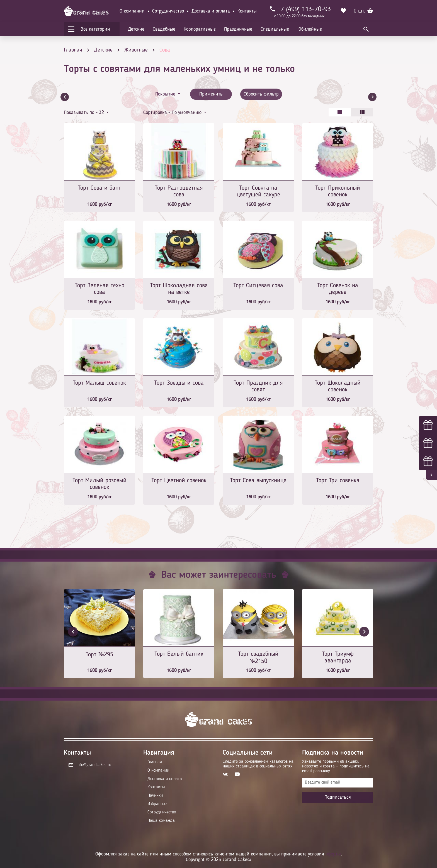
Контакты (247, 11)
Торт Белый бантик (179, 654)
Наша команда (161, 821)
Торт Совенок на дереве (338, 289)
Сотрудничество (168, 11)
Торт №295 (99, 655)
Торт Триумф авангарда (338, 657)
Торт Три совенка (338, 481)
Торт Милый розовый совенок (99, 484)
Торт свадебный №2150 (258, 658)
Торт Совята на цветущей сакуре (258, 191)
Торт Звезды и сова (179, 383)
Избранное (157, 804)
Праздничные (238, 29)
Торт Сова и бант (99, 188)
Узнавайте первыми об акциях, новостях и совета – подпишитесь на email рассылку (336, 766)
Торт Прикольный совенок (338, 191)
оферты (333, 854)
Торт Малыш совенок (99, 383)
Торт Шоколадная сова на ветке (179, 289)
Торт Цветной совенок (179, 481)
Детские (136, 29)
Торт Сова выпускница (258, 481)
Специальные (275, 29)
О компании (132, 11)
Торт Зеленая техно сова (99, 289)
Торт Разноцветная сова (179, 191)
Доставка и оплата (211, 11)
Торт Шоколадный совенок (338, 386)
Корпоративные (200, 29)
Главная (155, 762)
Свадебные (164, 29)
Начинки (155, 796)
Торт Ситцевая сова (258, 286)
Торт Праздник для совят (258, 386)
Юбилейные (310, 29)
